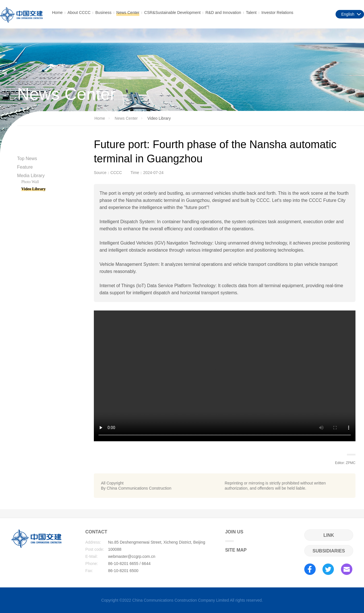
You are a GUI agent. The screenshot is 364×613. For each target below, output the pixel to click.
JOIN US (234, 536)
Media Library (31, 176)
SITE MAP (236, 550)
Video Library (33, 189)
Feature (25, 167)
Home (57, 13)
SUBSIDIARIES (329, 551)
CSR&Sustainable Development (172, 13)
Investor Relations (277, 13)
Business (103, 13)
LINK (329, 535)
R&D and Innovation (223, 13)
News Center (128, 13)
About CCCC (79, 13)
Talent (251, 13)
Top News (27, 159)
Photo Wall (30, 182)
